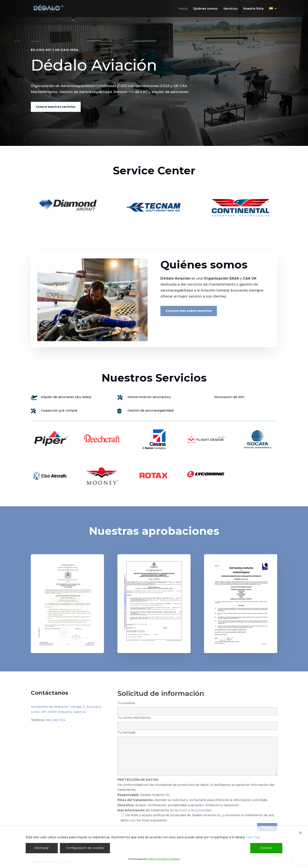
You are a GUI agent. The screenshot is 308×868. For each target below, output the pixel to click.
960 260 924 (56, 720)
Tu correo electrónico (197, 722)
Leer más (253, 837)
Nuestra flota (253, 9)
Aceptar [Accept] (266, 848)
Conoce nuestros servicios (56, 107)
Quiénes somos (205, 9)
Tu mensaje (197, 753)
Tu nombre (197, 707)
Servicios (230, 9)
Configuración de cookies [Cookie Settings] (85, 848)
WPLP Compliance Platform (165, 859)
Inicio (183, 9)
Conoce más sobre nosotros (189, 311)
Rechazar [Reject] (42, 848)
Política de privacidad (195, 810)
